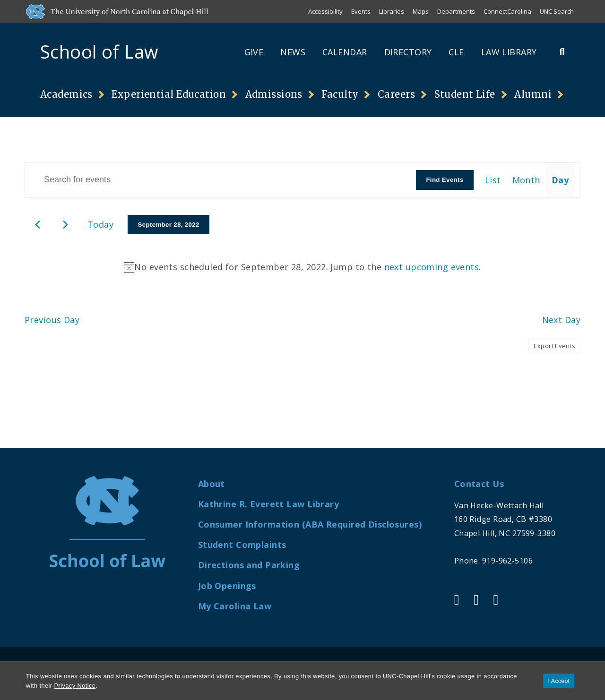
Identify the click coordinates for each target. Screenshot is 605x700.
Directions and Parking (249, 565)
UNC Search (557, 11)
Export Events (554, 346)
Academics (66, 94)
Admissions (274, 94)
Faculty (340, 94)
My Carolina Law (235, 606)
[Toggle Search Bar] (562, 52)
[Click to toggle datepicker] (169, 225)
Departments (456, 11)
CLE (456, 52)
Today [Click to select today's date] (100, 224)
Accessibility (325, 11)
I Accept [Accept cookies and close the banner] (559, 681)
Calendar (345, 52)
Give (254, 52)
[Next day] (65, 225)
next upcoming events (432, 267)
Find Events (445, 180)
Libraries (392, 11)
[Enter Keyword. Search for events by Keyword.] (220, 180)
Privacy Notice (75, 686)
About (212, 484)
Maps (421, 11)
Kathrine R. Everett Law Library (268, 504)
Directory (408, 52)
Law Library (509, 52)
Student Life (465, 94)
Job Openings (227, 586)
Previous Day (52, 320)
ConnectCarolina (507, 11)
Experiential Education (169, 94)
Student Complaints (242, 545)
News (293, 52)
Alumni (533, 94)
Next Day (561, 320)
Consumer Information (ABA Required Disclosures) (310, 524)
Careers (396, 94)
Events (361, 11)
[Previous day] (38, 225)
